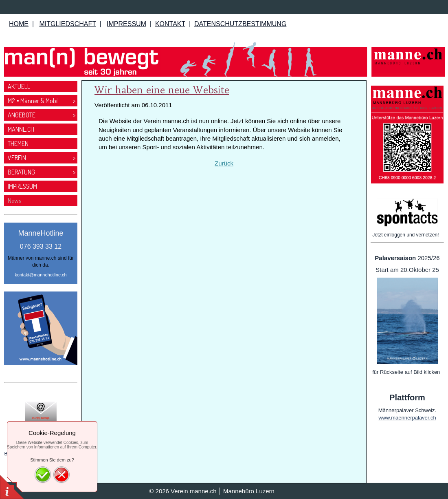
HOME (19, 24)
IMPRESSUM (126, 24)
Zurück (224, 163)
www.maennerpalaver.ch (407, 418)
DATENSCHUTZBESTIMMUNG (240, 24)
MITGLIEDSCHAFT (67, 24)
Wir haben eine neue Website (162, 90)
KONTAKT (170, 24)
